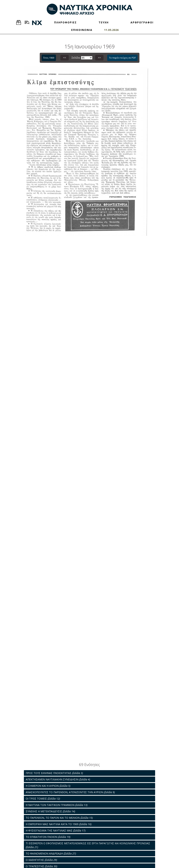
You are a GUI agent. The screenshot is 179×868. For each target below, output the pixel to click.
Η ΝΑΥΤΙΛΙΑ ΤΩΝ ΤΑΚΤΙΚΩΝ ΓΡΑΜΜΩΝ (57, 805)
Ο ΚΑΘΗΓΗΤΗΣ (41, 860)
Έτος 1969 (49, 58)
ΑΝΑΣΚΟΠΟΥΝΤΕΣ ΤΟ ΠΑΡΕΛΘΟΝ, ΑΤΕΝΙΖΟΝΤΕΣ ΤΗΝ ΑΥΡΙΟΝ (70, 792)
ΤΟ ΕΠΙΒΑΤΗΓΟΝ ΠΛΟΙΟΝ (48, 837)
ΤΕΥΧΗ (104, 22)
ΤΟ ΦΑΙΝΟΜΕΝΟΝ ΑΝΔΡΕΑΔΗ (51, 853)
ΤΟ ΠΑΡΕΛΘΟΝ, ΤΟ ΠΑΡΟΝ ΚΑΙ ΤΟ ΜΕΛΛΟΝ (59, 818)
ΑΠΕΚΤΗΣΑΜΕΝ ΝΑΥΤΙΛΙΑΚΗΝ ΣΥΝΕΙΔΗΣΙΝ (58, 779)
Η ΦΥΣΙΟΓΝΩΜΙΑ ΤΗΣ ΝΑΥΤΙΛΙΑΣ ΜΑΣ (56, 830)
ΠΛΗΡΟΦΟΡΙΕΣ (65, 22)
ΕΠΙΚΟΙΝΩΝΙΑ (82, 30)
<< (65, 58)
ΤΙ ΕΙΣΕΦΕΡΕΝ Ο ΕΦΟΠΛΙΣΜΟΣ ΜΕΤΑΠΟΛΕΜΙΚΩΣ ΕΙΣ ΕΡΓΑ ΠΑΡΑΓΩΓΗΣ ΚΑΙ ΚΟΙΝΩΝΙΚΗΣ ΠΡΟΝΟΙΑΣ (88, 845)
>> (99, 58)
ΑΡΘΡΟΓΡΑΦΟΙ (142, 22)
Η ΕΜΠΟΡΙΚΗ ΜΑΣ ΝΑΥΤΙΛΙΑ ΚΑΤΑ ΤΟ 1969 (59, 824)
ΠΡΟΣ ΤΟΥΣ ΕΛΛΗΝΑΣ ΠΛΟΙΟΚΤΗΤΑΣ (54, 773)
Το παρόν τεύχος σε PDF (122, 58)
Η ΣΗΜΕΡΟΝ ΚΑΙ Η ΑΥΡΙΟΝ (48, 786)
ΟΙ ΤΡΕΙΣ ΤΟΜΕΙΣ (43, 799)
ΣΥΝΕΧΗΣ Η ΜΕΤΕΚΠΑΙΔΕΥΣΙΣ (50, 811)
